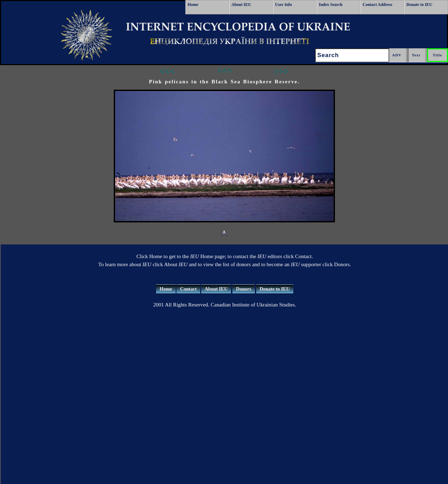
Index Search (331, 5)
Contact (188, 289)
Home (193, 5)
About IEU (241, 5)
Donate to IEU (419, 5)
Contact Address (377, 5)
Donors (244, 289)
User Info (283, 5)
